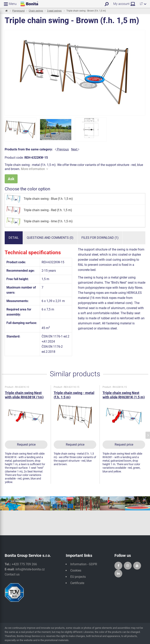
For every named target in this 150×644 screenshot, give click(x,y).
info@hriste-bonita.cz (30, 569)
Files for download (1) (100, 238)
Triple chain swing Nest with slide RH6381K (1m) (24, 395)
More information (34, 169)
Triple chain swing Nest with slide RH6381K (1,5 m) (124, 395)
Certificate (77, 583)
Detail (14, 238)
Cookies (76, 570)
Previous (62, 149)
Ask (11, 179)
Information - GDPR (84, 564)
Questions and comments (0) (50, 238)
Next (75, 149)
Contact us (12, 574)
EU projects (78, 577)
